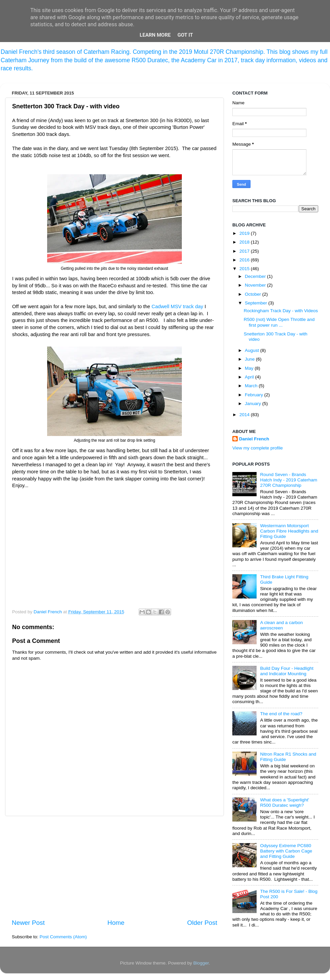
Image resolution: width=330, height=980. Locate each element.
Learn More (155, 35)
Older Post (202, 923)
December (256, 276)
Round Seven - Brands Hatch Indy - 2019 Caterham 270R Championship (289, 480)
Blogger (201, 963)
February (255, 395)
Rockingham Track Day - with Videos (281, 311)
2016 (245, 260)
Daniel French (254, 439)
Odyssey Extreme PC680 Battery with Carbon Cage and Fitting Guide (286, 851)
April (250, 377)
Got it (185, 35)
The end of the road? (281, 714)
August (253, 350)
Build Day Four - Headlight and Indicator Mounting (287, 671)
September (257, 303)
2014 (245, 415)
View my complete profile (258, 448)
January (254, 404)
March (252, 386)
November (256, 285)
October (254, 294)
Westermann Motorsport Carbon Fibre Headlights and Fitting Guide (289, 531)
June (250, 359)
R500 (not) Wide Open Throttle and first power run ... (279, 322)
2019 (245, 233)
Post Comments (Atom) (63, 937)
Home (116, 923)
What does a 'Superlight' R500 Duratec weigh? (285, 803)
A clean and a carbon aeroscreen (281, 625)
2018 (245, 242)
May (250, 368)
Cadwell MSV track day (177, 306)
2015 (245, 269)
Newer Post (28, 923)
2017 (245, 251)
